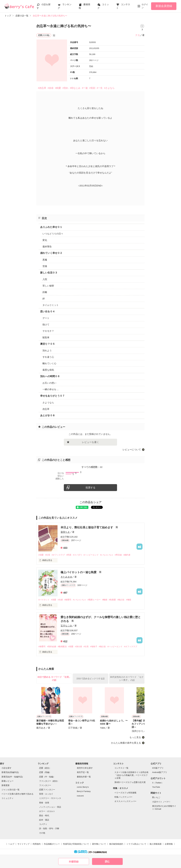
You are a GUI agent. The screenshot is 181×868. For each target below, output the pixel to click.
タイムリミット (51, 305)
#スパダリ (77, 555)
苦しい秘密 (48, 286)
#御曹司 (68, 600)
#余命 (51, 88)
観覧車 (46, 337)
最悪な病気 (48, 370)
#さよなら (109, 88)
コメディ (43, 824)
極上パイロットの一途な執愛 (79, 572)
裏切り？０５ (48, 344)
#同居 (69, 555)
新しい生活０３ (49, 273)
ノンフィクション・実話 (50, 807)
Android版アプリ (160, 772)
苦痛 (45, 266)
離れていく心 (49, 363)
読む (107, 861)
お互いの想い (49, 383)
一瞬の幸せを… (51, 389)
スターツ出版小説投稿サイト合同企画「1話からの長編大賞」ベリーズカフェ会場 (131, 775)
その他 (42, 833)
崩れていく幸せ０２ (51, 253)
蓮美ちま (65, 532)
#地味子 (94, 647)
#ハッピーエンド (91, 555)
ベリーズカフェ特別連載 (125, 793)
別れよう (47, 350)
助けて (46, 325)
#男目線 (118, 555)
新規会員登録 (164, 6)
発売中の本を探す (85, 768)
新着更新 (6, 785)
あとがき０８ (48, 415)
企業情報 (169, 844)
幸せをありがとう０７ (52, 396)
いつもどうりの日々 (53, 234)
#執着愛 (112, 600)
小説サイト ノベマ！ (161, 802)
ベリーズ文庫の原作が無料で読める (17, 794)
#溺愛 (41, 555)
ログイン (145, 6)
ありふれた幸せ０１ (51, 227)
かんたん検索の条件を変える (126, 743)
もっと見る (135, 737)
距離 (45, 292)
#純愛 (58, 88)
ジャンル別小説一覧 (11, 790)
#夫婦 (60, 600)
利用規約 (37, 844)
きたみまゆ (66, 577)
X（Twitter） (158, 783)
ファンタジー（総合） (49, 781)
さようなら (48, 403)
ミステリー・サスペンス (50, 798)
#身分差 (78, 647)
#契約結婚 (52, 647)
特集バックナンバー (123, 797)
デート (46, 318)
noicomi (80, 796)
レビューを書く (90, 442)
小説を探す (7, 768)
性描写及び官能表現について (76, 844)
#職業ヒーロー (94, 600)
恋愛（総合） (45, 768)
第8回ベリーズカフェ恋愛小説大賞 (130, 782)
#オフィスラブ (58, 555)
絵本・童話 (44, 820)
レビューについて (132, 450)
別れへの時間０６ (50, 376)
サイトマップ (23, 844)
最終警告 (47, 247)
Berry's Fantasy (84, 791)
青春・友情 (44, 803)
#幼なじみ (75, 88)
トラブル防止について (136, 844)
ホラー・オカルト (47, 811)
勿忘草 (46, 409)
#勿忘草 (42, 88)
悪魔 (45, 260)
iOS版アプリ (158, 768)
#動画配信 (62, 647)
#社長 (48, 555)
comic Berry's (83, 787)
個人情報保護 (156, 844)
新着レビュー (8, 781)
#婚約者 (127, 555)
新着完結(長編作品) (10, 772)
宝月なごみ (66, 626)
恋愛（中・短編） (47, 777)
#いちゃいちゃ (107, 555)
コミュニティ (8, 798)
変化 (45, 240)
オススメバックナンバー (125, 801)
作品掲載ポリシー (52, 844)
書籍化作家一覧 (84, 777)
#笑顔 (92, 88)
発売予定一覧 (83, 772)
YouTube (156, 787)
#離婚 (105, 600)
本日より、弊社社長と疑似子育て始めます (87, 527)
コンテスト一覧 (121, 768)
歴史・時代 (44, 816)
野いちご (156, 797)
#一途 (85, 88)
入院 (45, 279)
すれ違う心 (48, 357)
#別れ (65, 88)
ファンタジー (45, 785)
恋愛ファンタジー (47, 790)
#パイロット (44, 600)
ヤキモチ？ (48, 331)
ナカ (138, 35)
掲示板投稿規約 (116, 844)
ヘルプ (11, 844)
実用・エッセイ (46, 794)
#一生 (100, 88)
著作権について (99, 844)
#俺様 (128, 600)
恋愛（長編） (45, 772)
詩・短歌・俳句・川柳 (49, 828)
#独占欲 (121, 600)
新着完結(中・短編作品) (12, 777)
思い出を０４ (48, 311)
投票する (90, 488)
